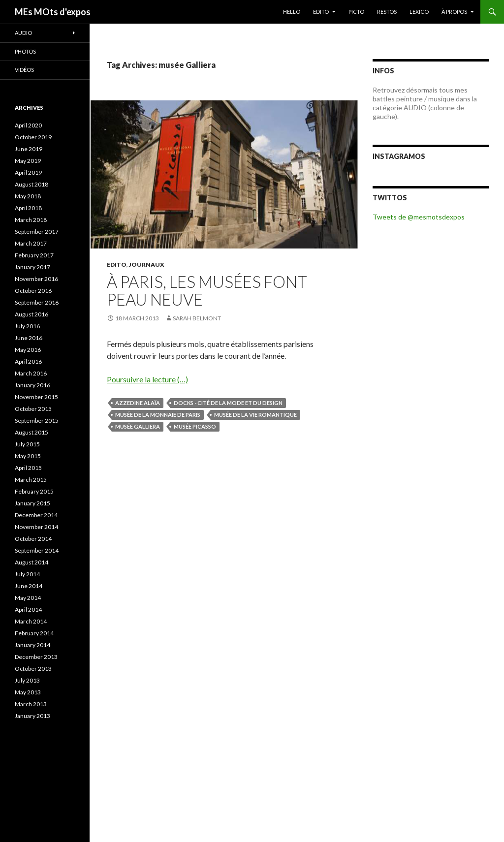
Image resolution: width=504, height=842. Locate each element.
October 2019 (33, 137)
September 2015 (37, 421)
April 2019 (28, 172)
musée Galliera (138, 426)
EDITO (321, 12)
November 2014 (36, 527)
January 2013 (32, 716)
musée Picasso (195, 426)
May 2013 (28, 692)
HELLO (292, 12)
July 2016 (27, 326)
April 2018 (28, 208)
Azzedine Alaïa (138, 403)
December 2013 (36, 657)
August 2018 (31, 184)
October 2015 (33, 409)
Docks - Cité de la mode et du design (228, 403)
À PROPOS (454, 12)
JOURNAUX (147, 265)
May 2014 (28, 598)
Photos (25, 51)
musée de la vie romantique (255, 415)
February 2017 (34, 255)
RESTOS (387, 12)
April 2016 (28, 361)
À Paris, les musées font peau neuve (207, 290)
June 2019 (29, 149)
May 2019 (28, 161)
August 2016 (31, 314)
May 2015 (28, 456)
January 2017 (32, 267)
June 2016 (29, 338)
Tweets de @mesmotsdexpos (419, 217)
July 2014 (27, 574)
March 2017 (31, 243)
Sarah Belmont (197, 318)
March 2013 (31, 704)
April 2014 (28, 609)
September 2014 (37, 550)
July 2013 (27, 680)
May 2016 (28, 350)
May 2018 (28, 196)
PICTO (356, 12)
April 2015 (28, 468)
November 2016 (36, 279)
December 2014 (36, 515)
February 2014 (34, 633)
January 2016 (32, 385)
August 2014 (31, 562)
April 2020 (28, 125)
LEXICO (419, 12)
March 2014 (31, 621)
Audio (23, 33)
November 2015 (36, 397)
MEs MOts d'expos (53, 12)
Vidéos (24, 70)
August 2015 (31, 432)
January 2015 (32, 503)
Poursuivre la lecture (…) (147, 379)
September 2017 (37, 232)
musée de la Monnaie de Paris (158, 415)
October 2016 (33, 291)
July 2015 (27, 444)
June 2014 (29, 586)
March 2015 (31, 480)
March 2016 (31, 373)
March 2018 (31, 220)
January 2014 (32, 645)
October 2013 (33, 669)
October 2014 (33, 539)
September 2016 (37, 302)
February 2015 (34, 491)
